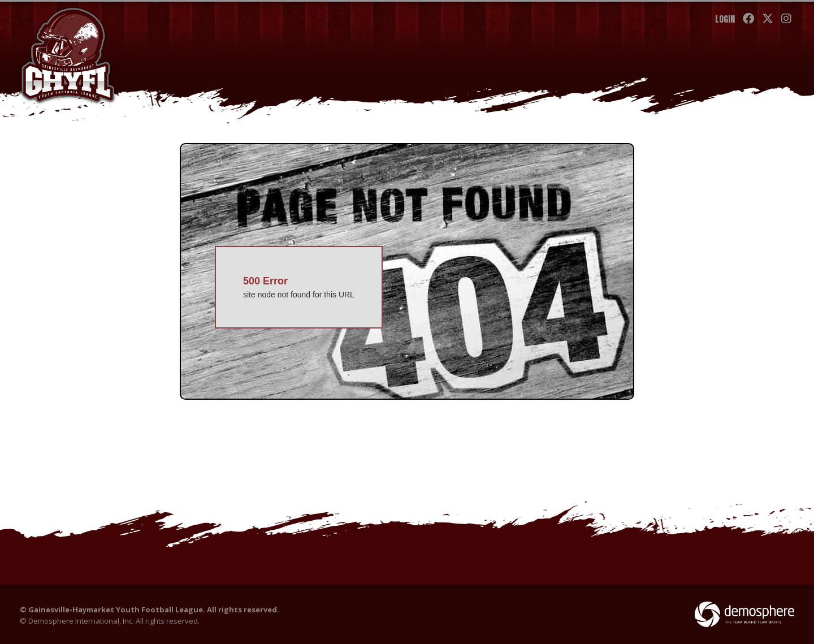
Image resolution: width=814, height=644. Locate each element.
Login (725, 19)
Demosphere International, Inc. (81, 621)
